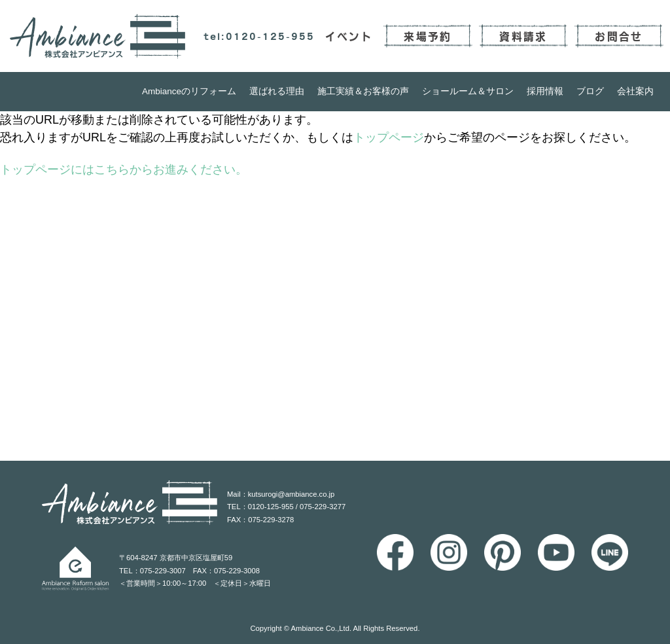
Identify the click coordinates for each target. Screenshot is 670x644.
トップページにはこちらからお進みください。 (124, 170)
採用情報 (545, 91)
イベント (349, 36)
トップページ (389, 137)
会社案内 (635, 91)
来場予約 (428, 36)
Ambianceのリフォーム (189, 91)
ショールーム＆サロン (468, 91)
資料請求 (523, 36)
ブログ (590, 91)
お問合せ (619, 36)
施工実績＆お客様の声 (363, 91)
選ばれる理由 (277, 91)
